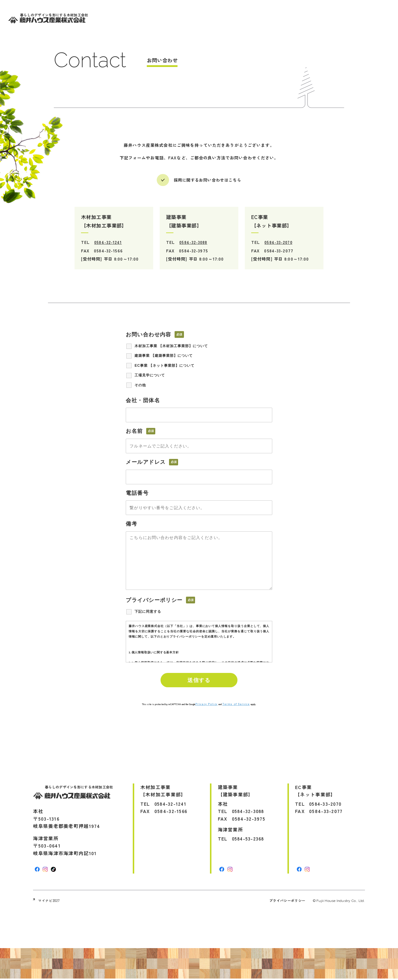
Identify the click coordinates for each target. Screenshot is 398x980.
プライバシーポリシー (287, 902)
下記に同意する (148, 612)
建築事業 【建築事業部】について (164, 356)
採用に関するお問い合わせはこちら (207, 180)
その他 (140, 385)
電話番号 (137, 493)
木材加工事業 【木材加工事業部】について (171, 346)
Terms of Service (236, 705)
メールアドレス (147, 462)
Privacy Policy (206, 705)
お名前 (135, 431)
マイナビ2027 (46, 902)
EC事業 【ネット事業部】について (164, 366)
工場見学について (150, 376)
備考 (131, 524)
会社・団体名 (143, 401)
